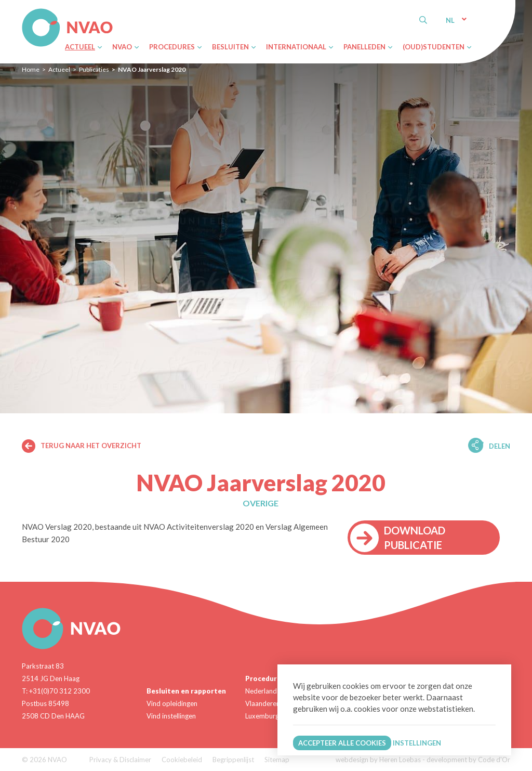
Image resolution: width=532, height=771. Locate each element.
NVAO (23, 10)
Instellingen (417, 743)
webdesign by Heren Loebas (378, 760)
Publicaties (94, 69)
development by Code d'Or (468, 760)
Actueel (59, 69)
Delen (500, 446)
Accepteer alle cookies (342, 743)
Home (31, 69)
